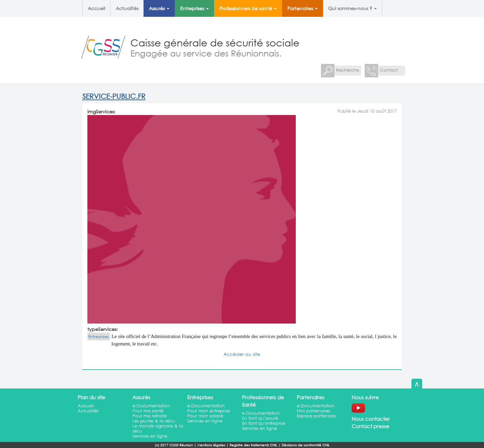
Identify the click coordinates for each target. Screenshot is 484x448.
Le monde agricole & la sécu (158, 428)
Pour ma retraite (150, 416)
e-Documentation (151, 406)
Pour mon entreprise (209, 411)
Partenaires (302, 8)
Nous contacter (371, 419)
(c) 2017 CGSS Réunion (174, 445)
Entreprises (194, 8)
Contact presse (370, 426)
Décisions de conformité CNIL (306, 445)
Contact (389, 70)
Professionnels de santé (248, 8)
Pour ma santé (148, 411)
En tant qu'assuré (260, 418)
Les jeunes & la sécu (154, 421)
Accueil (96, 8)
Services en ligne (150, 436)
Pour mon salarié (205, 416)
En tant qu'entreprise (264, 423)
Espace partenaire (316, 416)
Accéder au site (242, 354)
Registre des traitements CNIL (253, 445)
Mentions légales (211, 445)
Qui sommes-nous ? (352, 8)
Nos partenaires (313, 411)
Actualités (127, 8)
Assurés (159, 8)
